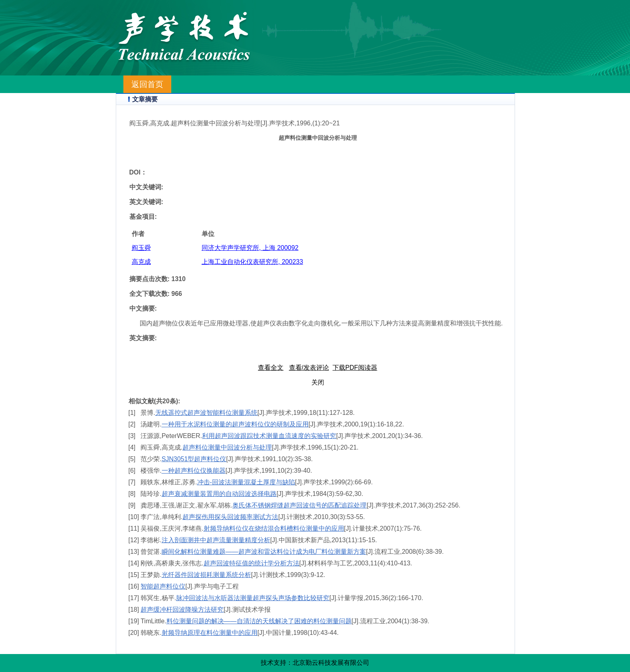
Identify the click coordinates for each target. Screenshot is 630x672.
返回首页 (147, 84)
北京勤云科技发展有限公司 (331, 663)
